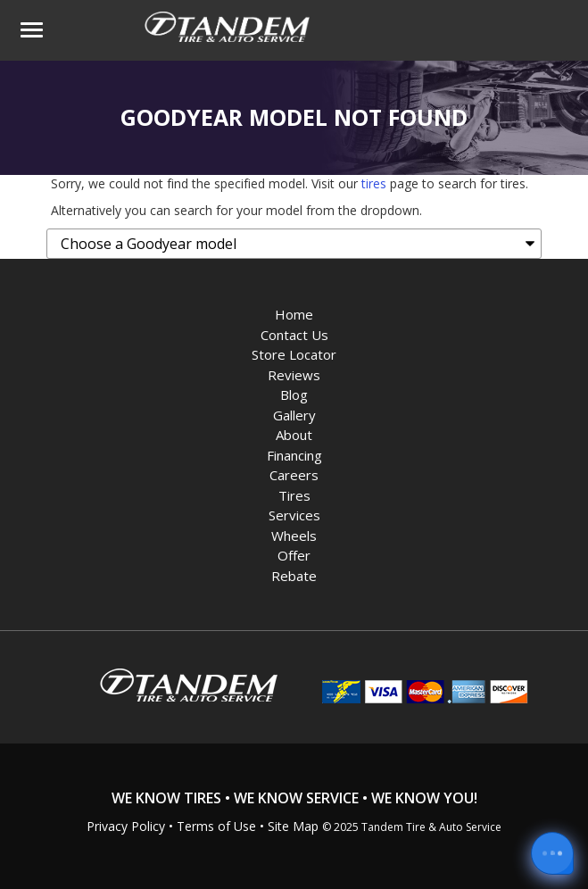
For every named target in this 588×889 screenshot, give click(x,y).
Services (294, 515)
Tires (294, 495)
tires (374, 183)
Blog (294, 395)
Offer (294, 555)
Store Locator (294, 354)
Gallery (294, 415)
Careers (294, 475)
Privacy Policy (126, 826)
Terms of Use (216, 826)
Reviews (294, 375)
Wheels (294, 536)
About (294, 435)
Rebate (294, 576)
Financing (294, 455)
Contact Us (294, 335)
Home (294, 314)
